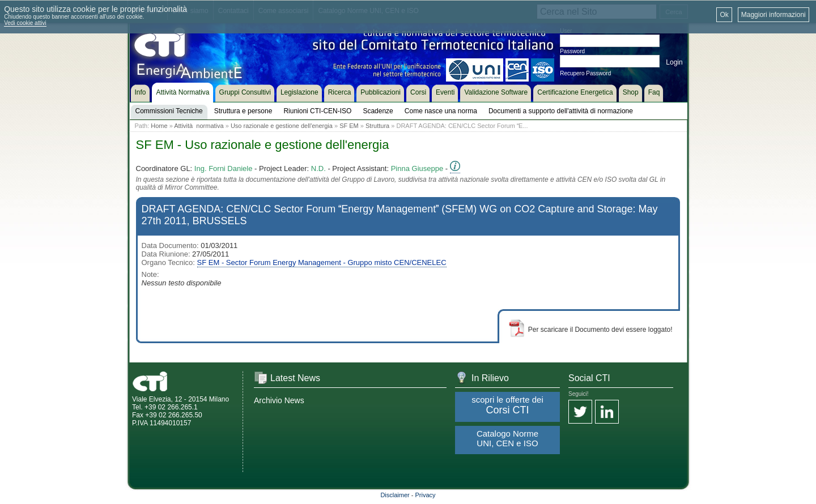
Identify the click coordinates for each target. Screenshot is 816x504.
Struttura (377, 126)
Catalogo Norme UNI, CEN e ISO (507, 438)
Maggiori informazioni (773, 15)
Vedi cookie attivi (25, 23)
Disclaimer (395, 495)
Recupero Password (585, 73)
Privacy (426, 495)
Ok (724, 15)
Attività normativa (199, 126)
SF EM (349, 126)
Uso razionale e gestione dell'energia (282, 126)
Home (159, 126)
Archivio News (279, 400)
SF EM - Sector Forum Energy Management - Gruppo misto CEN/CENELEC (322, 262)
